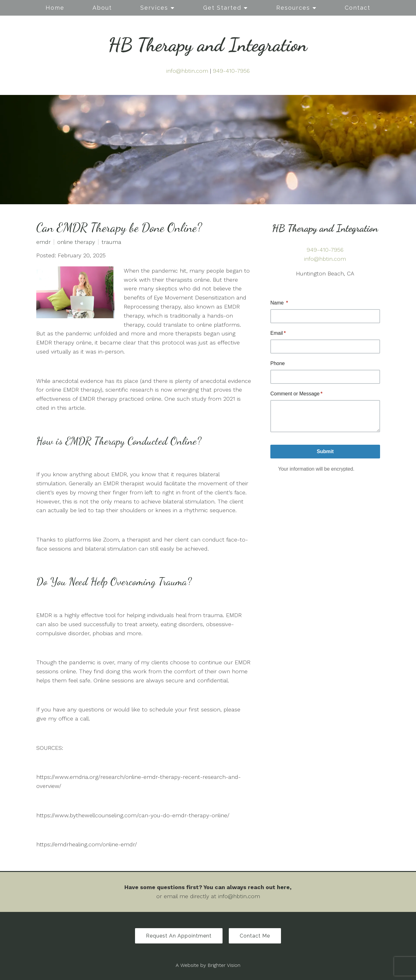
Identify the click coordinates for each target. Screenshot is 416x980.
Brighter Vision (224, 965)
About (102, 8)
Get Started (222, 8)
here (283, 887)
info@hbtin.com (187, 71)
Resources (293, 8)
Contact (358, 8)
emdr (43, 242)
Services (154, 8)
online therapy (76, 242)
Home (55, 8)
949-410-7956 (231, 71)
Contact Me (255, 936)
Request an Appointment (179, 936)
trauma (111, 242)
